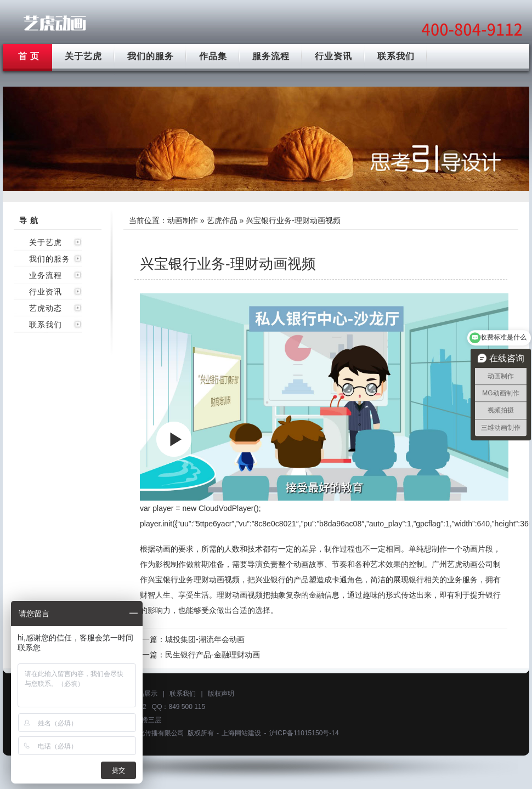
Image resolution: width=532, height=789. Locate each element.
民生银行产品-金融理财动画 (213, 655)
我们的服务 (151, 56)
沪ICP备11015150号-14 (304, 733)
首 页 (29, 56)
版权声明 (221, 694)
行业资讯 (333, 56)
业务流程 (46, 275)
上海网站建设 (241, 733)
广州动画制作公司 (55, 23)
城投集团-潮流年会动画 (205, 639)
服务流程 (271, 56)
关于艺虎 (83, 56)
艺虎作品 (222, 220)
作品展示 (144, 694)
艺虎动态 (46, 308)
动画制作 (183, 220)
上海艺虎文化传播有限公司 (145, 733)
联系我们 (396, 56)
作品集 (213, 56)
